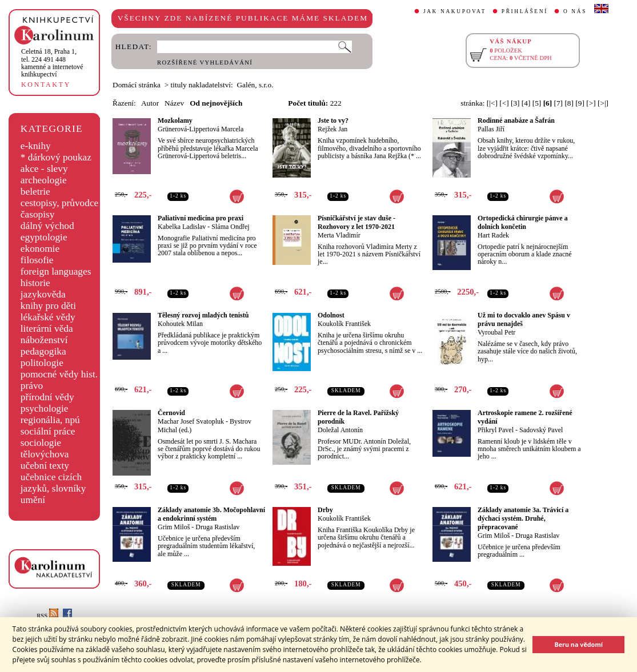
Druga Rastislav (217, 527)
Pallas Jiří (491, 129)
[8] (569, 103)
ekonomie (40, 249)
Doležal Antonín (340, 430)
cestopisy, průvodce (60, 203)
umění (33, 500)
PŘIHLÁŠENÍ (525, 11)
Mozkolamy (175, 120)
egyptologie (44, 237)
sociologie (41, 443)
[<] (504, 103)
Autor (150, 103)
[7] (559, 103)
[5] (537, 103)
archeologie (44, 180)
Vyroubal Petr (496, 332)
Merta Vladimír (339, 235)
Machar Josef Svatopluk (191, 421)
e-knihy (36, 146)
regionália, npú (50, 420)
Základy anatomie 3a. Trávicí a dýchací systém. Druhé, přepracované (523, 518)
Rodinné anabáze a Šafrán (516, 120)
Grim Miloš (174, 527)
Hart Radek (493, 235)
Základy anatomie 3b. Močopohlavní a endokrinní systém (211, 514)
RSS (47, 616)
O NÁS (575, 11)
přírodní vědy (47, 397)
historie (35, 283)
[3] (515, 103)
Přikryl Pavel (496, 430)
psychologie (45, 409)
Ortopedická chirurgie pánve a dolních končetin (523, 222)
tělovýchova (45, 454)
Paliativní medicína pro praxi (201, 218)
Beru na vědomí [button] (578, 644)
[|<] (492, 103)
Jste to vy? (333, 120)
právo (32, 386)
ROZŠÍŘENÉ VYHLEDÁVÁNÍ (205, 63)
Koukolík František (344, 324)
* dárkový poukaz (56, 157)
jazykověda (43, 294)
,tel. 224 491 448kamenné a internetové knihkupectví (52, 63)
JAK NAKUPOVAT (455, 11)
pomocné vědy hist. (59, 374)
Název (174, 103)
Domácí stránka (137, 85)
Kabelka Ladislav (182, 227)
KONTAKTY (46, 84)
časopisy (38, 214)
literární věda (47, 329)
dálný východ (47, 226)
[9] (580, 103)
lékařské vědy (48, 317)
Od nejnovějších (216, 103)
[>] (591, 103)
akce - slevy (44, 169)
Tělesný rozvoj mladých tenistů (203, 315)
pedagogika (43, 351)
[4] (526, 103)
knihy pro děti (48, 306)
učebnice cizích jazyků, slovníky (53, 483)
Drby (325, 510)
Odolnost (331, 315)
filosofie (37, 260)
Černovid (171, 413)
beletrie (35, 192)
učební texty (45, 466)
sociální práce (48, 431)
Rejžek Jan (332, 129)
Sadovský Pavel (541, 430)
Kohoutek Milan (180, 324)
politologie (42, 363)
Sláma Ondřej (230, 227)
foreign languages (56, 271)
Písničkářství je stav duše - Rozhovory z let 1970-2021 (356, 222)
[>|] (603, 103)
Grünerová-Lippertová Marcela (201, 129)
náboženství (44, 340)
